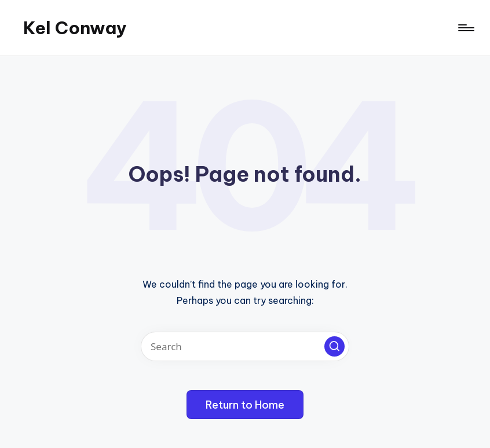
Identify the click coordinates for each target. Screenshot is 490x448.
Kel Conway (75, 28)
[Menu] (465, 28)
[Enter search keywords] (245, 346)
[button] (334, 346)
